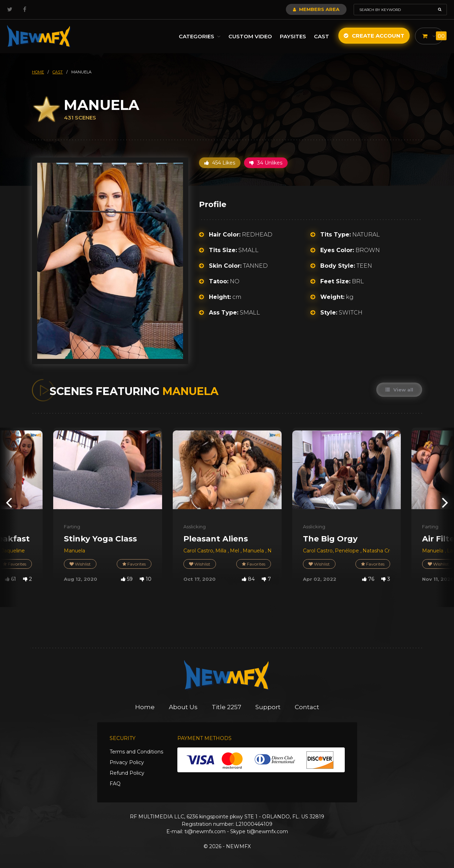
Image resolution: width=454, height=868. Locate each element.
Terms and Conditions (136, 752)
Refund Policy (127, 773)
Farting (72, 527)
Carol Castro (198, 551)
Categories (200, 36)
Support (268, 707)
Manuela (74, 551)
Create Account (374, 36)
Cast (322, 36)
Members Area (316, 9)
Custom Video (250, 36)
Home (145, 707)
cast (58, 72)
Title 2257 (226, 707)
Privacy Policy (127, 762)
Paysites (293, 36)
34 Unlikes (266, 163)
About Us (183, 707)
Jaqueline (13, 551)
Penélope (348, 551)
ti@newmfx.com (205, 831)
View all (399, 390)
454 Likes (220, 163)
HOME (38, 72)
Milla (222, 551)
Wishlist (80, 564)
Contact (307, 707)
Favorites (134, 564)
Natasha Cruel (380, 551)
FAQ (115, 784)
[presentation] (9, 502)
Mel (235, 551)
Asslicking (195, 527)
